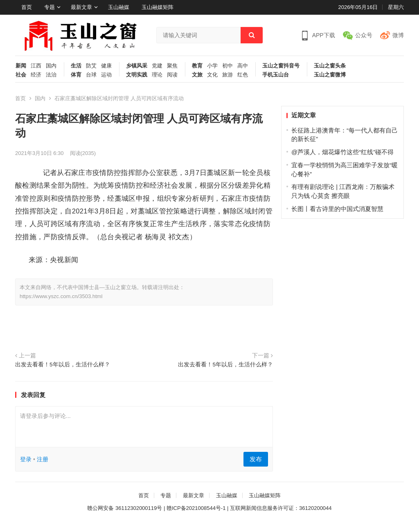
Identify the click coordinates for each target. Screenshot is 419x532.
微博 (398, 35)
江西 (36, 66)
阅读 (172, 75)
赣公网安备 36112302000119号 (125, 508)
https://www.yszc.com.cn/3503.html (61, 296)
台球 (91, 75)
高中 (243, 66)
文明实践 (137, 75)
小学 (212, 66)
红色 (243, 75)
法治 (51, 75)
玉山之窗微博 (330, 75)
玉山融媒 (119, 7)
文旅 (197, 75)
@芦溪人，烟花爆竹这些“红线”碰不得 (342, 152)
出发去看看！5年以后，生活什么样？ (63, 365)
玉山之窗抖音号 (281, 66)
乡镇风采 (137, 66)
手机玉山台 (276, 75)
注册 (43, 459)
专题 (50, 7)
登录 (26, 459)
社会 (21, 75)
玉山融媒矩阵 (158, 7)
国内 (51, 66)
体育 (76, 75)
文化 (212, 75)
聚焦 (172, 66)
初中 (228, 66)
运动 (106, 75)
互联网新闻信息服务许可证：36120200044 (281, 508)
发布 (256, 459)
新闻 (21, 66)
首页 (27, 7)
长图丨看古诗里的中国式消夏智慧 (337, 209)
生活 (76, 66)
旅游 (228, 75)
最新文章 (81, 7)
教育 (197, 66)
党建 (157, 66)
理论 (157, 75)
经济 (36, 75)
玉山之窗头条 (330, 66)
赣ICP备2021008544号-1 (196, 508)
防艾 (91, 66)
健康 (106, 66)
